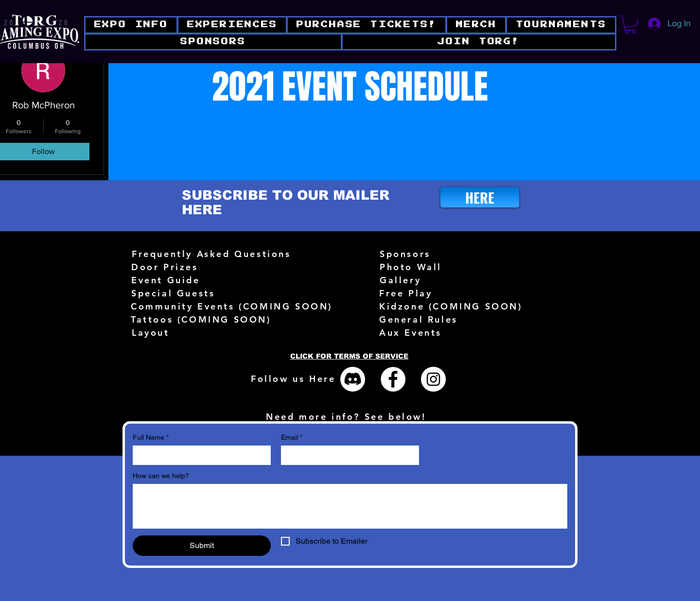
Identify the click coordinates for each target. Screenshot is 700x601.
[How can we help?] (350, 506)
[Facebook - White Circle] (393, 379)
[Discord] (353, 379)
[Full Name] (199, 455)
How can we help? (161, 476)
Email (292, 438)
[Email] (347, 455)
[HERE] (480, 197)
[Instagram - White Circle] (433, 379)
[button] (479, 42)
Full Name (151, 438)
